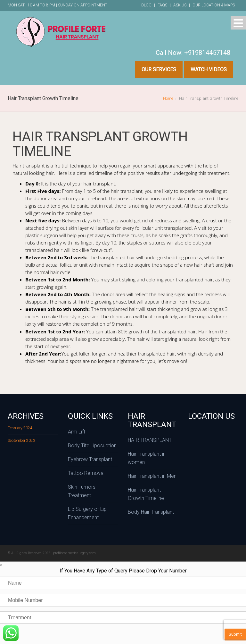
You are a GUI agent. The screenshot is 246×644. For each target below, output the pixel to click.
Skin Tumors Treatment (82, 491)
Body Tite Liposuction (92, 446)
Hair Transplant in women (147, 458)
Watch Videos (209, 69)
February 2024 (20, 428)
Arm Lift (77, 432)
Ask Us (180, 5)
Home (168, 98)
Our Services (159, 69)
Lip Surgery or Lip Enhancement (87, 513)
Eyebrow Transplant (90, 459)
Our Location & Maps (214, 5)
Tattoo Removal (86, 473)
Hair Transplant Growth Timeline (146, 494)
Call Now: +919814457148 (193, 53)
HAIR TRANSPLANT (150, 440)
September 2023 (21, 441)
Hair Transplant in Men (152, 476)
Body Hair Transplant (151, 512)
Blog (146, 5)
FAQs (162, 5)
